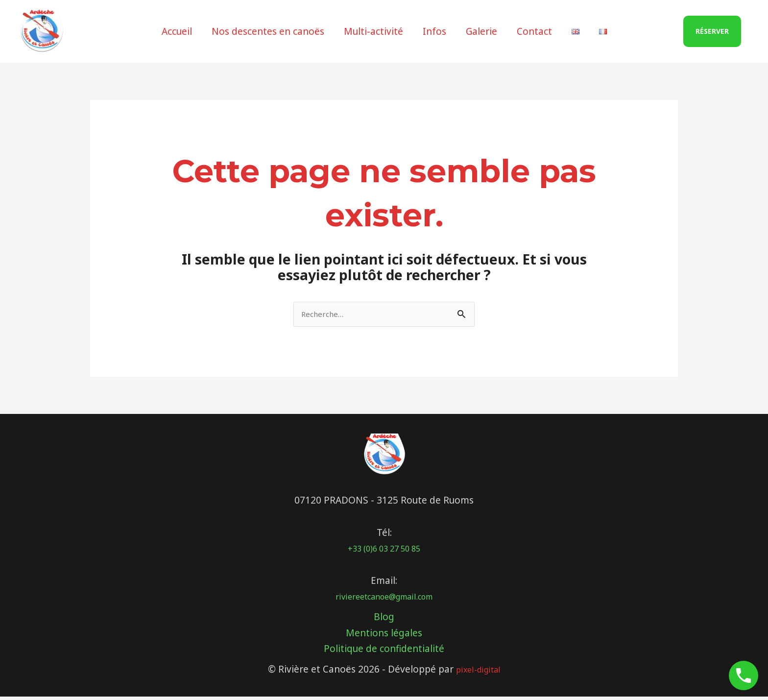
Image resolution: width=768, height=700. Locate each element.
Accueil (180, 31)
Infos (435, 31)
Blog (384, 620)
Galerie (481, 31)
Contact (533, 31)
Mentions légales (384, 636)
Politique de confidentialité (384, 652)
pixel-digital (478, 673)
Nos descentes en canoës (270, 31)
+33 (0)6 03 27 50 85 (384, 552)
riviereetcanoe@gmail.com (384, 600)
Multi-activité (375, 31)
